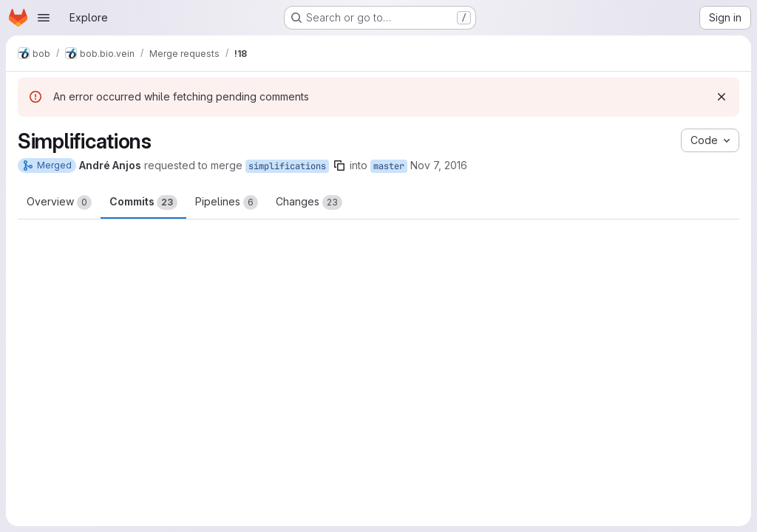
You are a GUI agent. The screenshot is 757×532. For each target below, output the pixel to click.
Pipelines (227, 202)
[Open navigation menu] (44, 18)
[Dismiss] (722, 97)
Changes (309, 202)
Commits (143, 202)
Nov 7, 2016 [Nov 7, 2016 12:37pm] (439, 165)
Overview (59, 202)
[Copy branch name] (339, 166)
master (389, 166)
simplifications (287, 166)
